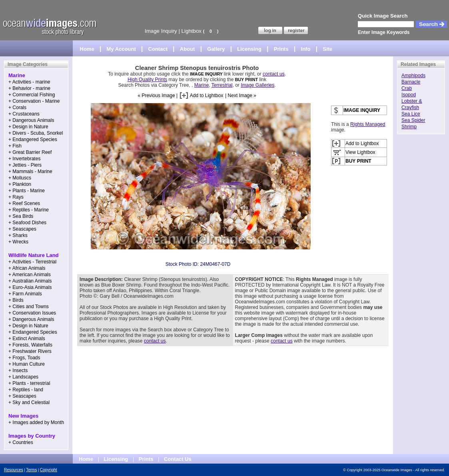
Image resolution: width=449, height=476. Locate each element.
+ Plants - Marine (27, 191)
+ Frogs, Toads (24, 358)
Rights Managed (368, 124)
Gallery (216, 49)
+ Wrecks (18, 242)
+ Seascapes (22, 229)
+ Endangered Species (33, 139)
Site (327, 49)
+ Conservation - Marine (34, 101)
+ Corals (17, 108)
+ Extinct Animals (27, 339)
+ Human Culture (27, 364)
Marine (202, 85)
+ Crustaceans (24, 114)
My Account (121, 49)
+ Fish (15, 146)
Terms (31, 470)
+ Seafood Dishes (27, 223)
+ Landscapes (23, 377)
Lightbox (192, 31)
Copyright (49, 470)
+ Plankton (20, 184)
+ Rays (16, 197)
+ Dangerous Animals (31, 120)
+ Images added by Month (36, 422)
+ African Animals (27, 268)
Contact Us (178, 459)
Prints (281, 49)
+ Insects (18, 370)
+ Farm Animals (25, 294)
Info (306, 49)
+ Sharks (18, 235)
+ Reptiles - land (26, 390)
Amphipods (413, 76)
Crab (407, 88)
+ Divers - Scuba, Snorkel (36, 133)
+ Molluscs (20, 178)
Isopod (409, 95)
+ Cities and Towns (29, 307)
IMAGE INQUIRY (207, 74)
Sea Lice (411, 114)
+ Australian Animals (30, 281)
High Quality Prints (147, 80)
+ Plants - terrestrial (29, 383)
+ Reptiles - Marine (29, 210)
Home (87, 49)
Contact (158, 49)
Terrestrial (222, 85)
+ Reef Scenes (24, 203)
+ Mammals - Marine (30, 171)
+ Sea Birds (21, 216)
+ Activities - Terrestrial (32, 262)
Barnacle (411, 82)
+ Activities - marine (29, 82)
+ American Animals (30, 275)
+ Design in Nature (28, 127)
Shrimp (409, 127)
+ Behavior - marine (29, 88)
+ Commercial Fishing (32, 95)
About (188, 49)
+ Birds (16, 300)
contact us (274, 74)
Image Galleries (257, 85)
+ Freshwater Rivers (30, 351)
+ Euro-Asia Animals (30, 287)
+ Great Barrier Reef (30, 152)
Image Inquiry (161, 31)
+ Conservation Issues (32, 313)
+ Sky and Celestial (29, 402)
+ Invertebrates (24, 159)
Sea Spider (413, 120)
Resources (14, 470)
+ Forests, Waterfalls (30, 345)
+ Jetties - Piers (25, 165)
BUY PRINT (246, 80)
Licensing (249, 49)
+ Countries (21, 442)
